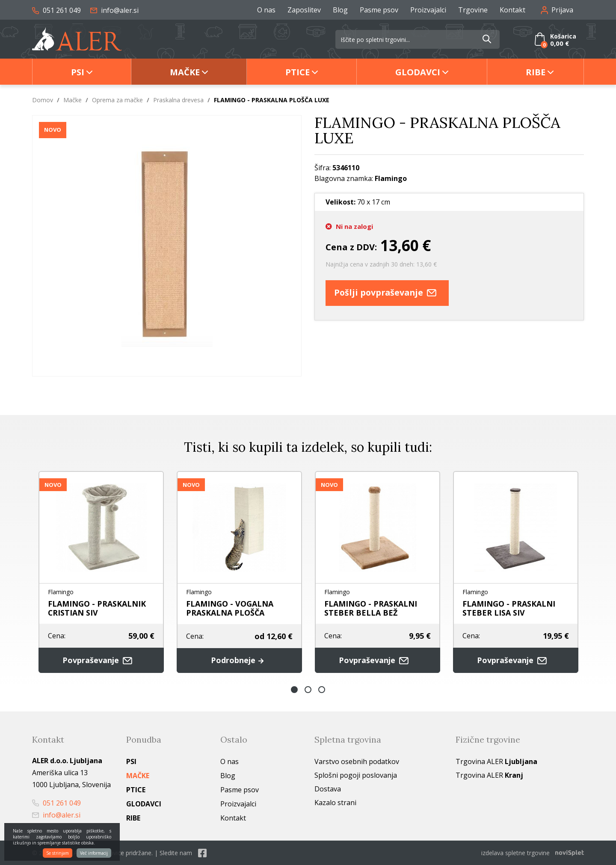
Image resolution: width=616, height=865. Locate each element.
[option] (101, 572)
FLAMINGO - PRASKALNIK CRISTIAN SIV (97, 608)
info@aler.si (114, 10)
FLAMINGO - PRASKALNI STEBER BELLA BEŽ (371, 608)
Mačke (185, 72)
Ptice (298, 72)
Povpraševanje (101, 660)
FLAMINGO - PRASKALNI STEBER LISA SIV (509, 608)
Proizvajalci (428, 10)
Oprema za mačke (117, 100)
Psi (78, 72)
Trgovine (473, 10)
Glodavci (418, 72)
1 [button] (294, 690)
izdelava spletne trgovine (515, 853)
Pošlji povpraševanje (389, 293)
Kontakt (512, 10)
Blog (340, 10)
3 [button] (322, 690)
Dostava (328, 789)
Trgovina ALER (496, 761)
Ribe (536, 72)
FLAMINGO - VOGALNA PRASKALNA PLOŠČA (230, 608)
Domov (43, 100)
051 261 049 (56, 10)
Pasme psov (379, 10)
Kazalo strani (335, 803)
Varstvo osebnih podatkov (357, 761)
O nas (266, 10)
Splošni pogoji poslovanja (356, 775)
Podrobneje (239, 661)
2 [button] (308, 690)
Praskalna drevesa (178, 100)
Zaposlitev (304, 10)
